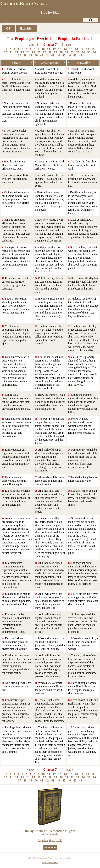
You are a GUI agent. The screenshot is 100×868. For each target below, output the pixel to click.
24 (28, 52)
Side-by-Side (50, 13)
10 (43, 49)
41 (42, 56)
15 (71, 49)
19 (93, 49)
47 (75, 56)
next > (70, 45)
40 (36, 56)
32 (72, 52)
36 (94, 52)
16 (76, 49)
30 (61, 52)
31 (67, 52)
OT (8, 28)
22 (17, 52)
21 (11, 52)
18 (87, 49)
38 (25, 56)
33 (78, 52)
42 (47, 56)
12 (54, 49)
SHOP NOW (50, 847)
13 (60, 49)
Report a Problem (50, 862)
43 (53, 56)
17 (82, 49)
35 (89, 52)
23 (22, 52)
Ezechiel (26, 28)
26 (39, 52)
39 (31, 56)
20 (6, 52)
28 (50, 52)
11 (49, 49)
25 (33, 52)
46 (69, 56)
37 (20, 56)
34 (83, 52)
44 (58, 56)
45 (64, 56)
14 (65, 49)
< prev (30, 45)
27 (45, 52)
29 (55, 52)
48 (80, 56)
